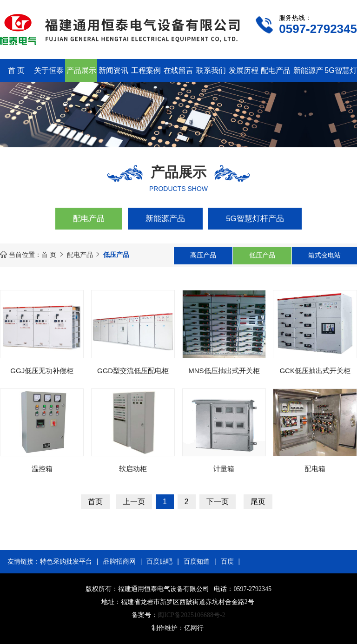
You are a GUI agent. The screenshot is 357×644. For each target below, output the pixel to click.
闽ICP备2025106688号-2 (191, 615)
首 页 (16, 70)
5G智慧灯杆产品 (255, 219)
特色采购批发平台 (66, 561)
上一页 (134, 502)
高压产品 (203, 255)
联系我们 (211, 70)
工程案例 (146, 70)
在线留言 (178, 70)
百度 (227, 561)
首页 (95, 502)
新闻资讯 (113, 70)
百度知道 (197, 561)
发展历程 (244, 70)
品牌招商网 (119, 561)
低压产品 (262, 255)
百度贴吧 (159, 561)
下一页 (218, 502)
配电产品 (276, 70)
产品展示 (81, 70)
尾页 (258, 502)
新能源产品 (165, 219)
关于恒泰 (49, 70)
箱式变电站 (324, 255)
